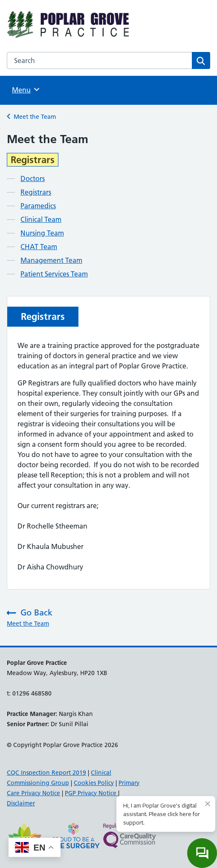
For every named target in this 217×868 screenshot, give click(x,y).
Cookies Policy (94, 783)
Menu (27, 89)
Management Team (51, 260)
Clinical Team (41, 219)
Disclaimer (21, 803)
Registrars (36, 192)
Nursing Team (42, 233)
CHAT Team (39, 247)
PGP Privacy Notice (91, 793)
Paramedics (38, 206)
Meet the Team (35, 117)
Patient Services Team (54, 274)
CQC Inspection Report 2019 (46, 773)
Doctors (33, 178)
